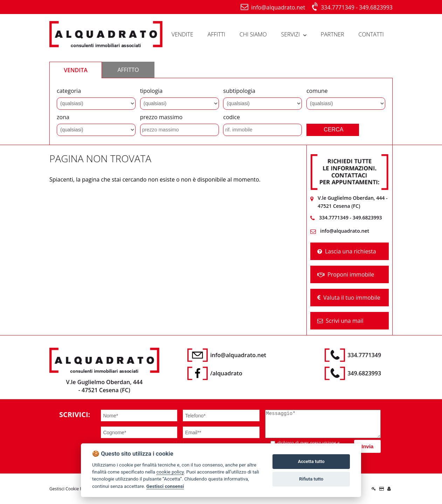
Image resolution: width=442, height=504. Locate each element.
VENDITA (76, 70)
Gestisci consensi (165, 486)
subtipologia (239, 91)
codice (232, 117)
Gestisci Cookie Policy (70, 489)
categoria (69, 91)
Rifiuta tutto (311, 479)
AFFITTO (128, 70)
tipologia (151, 91)
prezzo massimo (161, 117)
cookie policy (170, 472)
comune (317, 91)
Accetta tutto (311, 461)
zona (63, 117)
